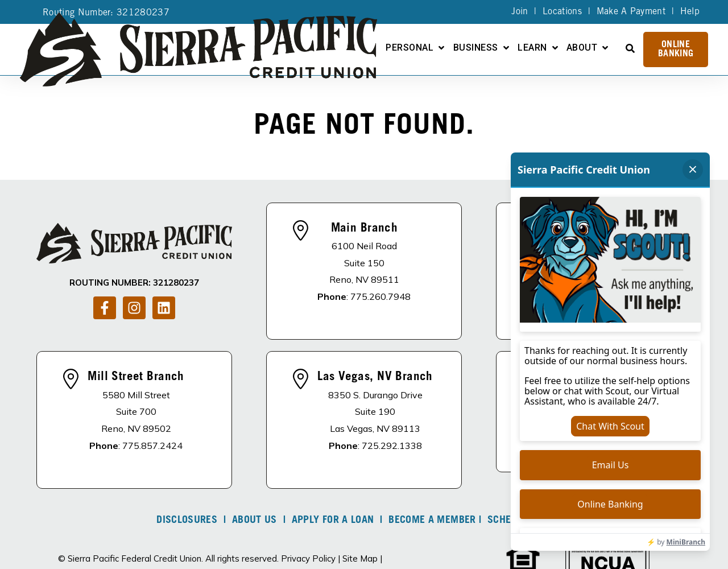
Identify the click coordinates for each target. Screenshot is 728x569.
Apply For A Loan (333, 521)
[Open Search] (630, 48)
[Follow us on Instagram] (134, 308)
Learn (532, 48)
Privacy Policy (308, 558)
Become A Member (432, 521)
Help (690, 12)
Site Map (360, 558)
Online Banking (676, 50)
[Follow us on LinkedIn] (164, 308)
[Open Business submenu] (506, 48)
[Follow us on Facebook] (105, 308)
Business (476, 48)
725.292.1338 (392, 446)
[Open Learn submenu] (555, 48)
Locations (562, 12)
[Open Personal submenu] (441, 48)
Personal (409, 48)
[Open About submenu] (605, 48)
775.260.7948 (380, 296)
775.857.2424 (152, 446)
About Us (255, 521)
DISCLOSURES (187, 521)
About (582, 48)
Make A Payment (631, 12)
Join (520, 12)
